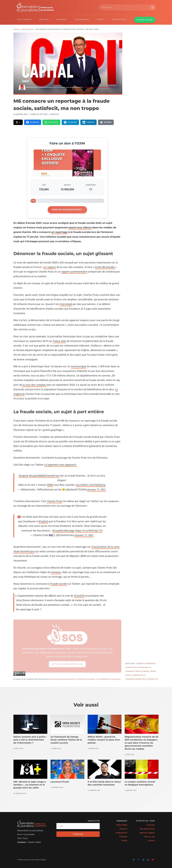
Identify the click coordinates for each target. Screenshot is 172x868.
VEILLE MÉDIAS (24, 19)
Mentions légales (147, 833)
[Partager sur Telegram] (70, 122)
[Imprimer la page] (106, 122)
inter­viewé (66, 304)
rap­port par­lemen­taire (74, 272)
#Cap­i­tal (24, 476)
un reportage (59, 232)
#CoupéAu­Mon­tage (63, 531)
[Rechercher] (153, 7)
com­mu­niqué (79, 366)
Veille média (122, 825)
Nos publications (147, 829)
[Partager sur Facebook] (33, 122)
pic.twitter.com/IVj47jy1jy (91, 485)
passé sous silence (80, 228)
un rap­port (50, 267)
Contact (151, 840)
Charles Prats (55, 501)
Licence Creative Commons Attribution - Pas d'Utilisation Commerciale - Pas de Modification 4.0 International (85, 679)
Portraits (123, 837)
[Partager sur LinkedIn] (88, 122)
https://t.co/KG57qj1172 (89, 531)
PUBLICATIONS (119, 19)
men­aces (56, 572)
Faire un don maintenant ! (67, 210)
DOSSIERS (44, 19)
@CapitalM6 (36, 476)
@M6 (50, 485)
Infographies (122, 833)
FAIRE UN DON (145, 20)
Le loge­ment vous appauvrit (61, 465)
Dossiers (123, 829)
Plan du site (149, 837)
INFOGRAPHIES (82, 19)
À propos (151, 825)
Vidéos (124, 840)
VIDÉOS (100, 19)
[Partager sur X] (18, 122)
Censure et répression (146, 663)
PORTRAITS (62, 19)
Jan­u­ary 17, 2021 (97, 489)
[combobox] (124, 7)
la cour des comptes (34, 385)
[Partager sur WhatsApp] (51, 122)
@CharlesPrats (51, 476)
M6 (157, 679)
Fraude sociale (59, 584)
